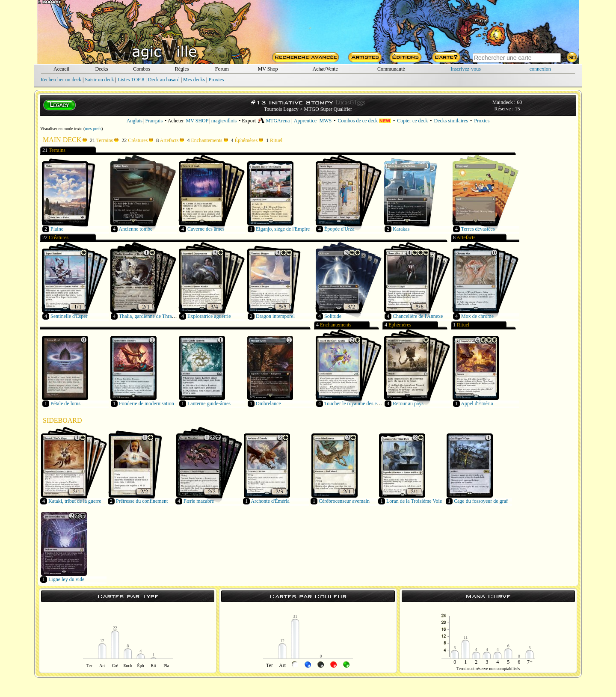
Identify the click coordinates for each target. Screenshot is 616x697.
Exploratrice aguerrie (209, 316)
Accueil (61, 69)
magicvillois (224, 121)
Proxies (216, 80)
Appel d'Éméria (477, 403)
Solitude (333, 316)
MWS (326, 121)
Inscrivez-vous (466, 69)
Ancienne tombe (135, 229)
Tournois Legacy (281, 109)
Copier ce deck (412, 121)
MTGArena (274, 121)
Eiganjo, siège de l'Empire (283, 229)
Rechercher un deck (61, 80)
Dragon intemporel (275, 316)
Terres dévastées (478, 229)
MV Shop (268, 69)
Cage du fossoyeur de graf (481, 501)
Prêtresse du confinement (142, 501)
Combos (142, 69)
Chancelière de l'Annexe (418, 316)
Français (154, 121)
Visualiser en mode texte (61, 129)
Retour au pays (408, 403)
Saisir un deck (99, 80)
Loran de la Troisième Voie (414, 501)
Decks (101, 69)
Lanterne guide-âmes (209, 403)
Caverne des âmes (206, 229)
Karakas (401, 229)
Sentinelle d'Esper (69, 316)
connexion (540, 69)
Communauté (391, 69)
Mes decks (194, 80)
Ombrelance (268, 403)
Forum (222, 69)
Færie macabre (199, 501)
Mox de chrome (477, 316)
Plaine (57, 229)
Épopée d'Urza (339, 229)
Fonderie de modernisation (147, 403)
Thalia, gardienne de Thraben (149, 316)
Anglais (135, 121)
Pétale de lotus (65, 403)
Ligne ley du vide (66, 579)
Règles (182, 69)
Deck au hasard (164, 80)
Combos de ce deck (364, 121)
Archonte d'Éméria (270, 501)
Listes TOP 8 (131, 80)
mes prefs (93, 129)
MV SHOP (197, 121)
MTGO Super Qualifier (328, 109)
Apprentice (305, 121)
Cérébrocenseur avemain (344, 501)
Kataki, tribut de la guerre (75, 501)
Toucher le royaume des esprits (356, 403)
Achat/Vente (325, 69)
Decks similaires (451, 121)
